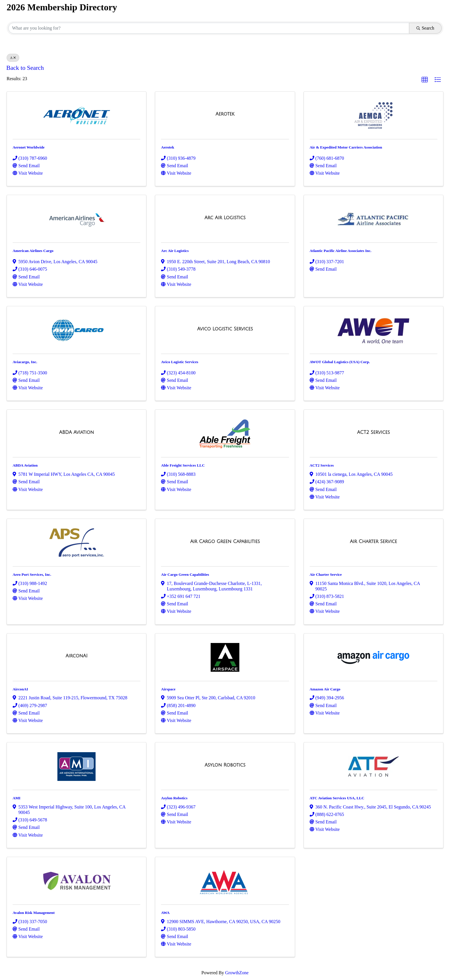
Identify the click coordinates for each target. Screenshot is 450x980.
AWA (165, 913)
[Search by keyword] (209, 28)
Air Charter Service (326, 574)
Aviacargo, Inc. (25, 362)
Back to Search (25, 68)
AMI (17, 798)
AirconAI (20, 689)
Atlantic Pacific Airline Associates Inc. (341, 251)
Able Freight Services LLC (183, 465)
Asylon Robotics (174, 798)
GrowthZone (237, 973)
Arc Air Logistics (175, 251)
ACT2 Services (322, 465)
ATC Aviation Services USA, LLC (337, 798)
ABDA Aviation (25, 465)
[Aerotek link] (225, 114)
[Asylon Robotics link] (225, 765)
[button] (425, 80)
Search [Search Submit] (425, 28)
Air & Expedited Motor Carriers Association (346, 147)
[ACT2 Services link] (373, 432)
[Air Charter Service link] (373, 542)
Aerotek (167, 147)
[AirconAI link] (76, 656)
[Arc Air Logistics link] (225, 218)
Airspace (168, 689)
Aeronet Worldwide (29, 147)
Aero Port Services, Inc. (32, 574)
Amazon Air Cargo (325, 689)
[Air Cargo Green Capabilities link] (225, 542)
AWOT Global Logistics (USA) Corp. (340, 362)
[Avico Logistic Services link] (225, 329)
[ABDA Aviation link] (76, 432)
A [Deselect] (13, 58)
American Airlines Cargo (33, 251)
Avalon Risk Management (34, 913)
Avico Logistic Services (180, 362)
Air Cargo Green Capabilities (185, 574)
